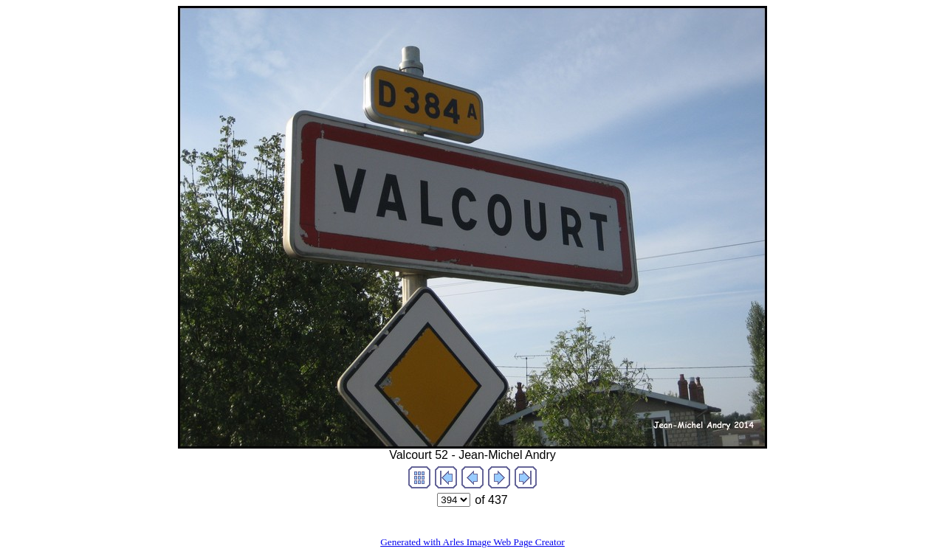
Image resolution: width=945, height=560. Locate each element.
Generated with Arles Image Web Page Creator (472, 542)
